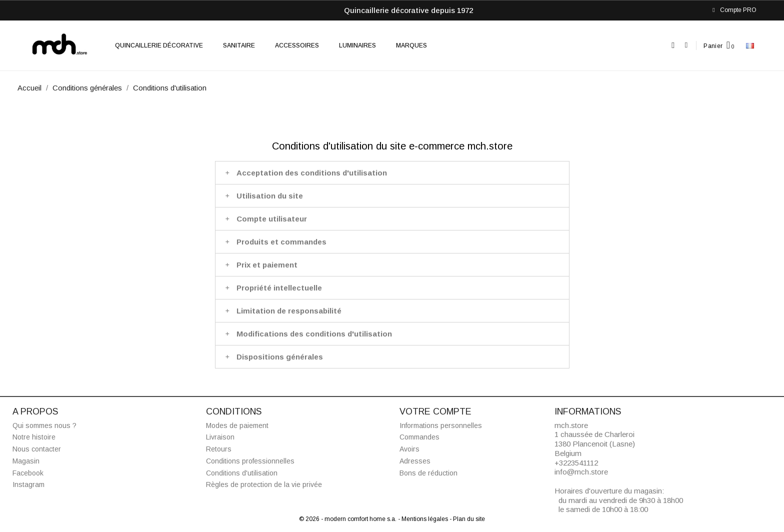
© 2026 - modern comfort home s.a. (348, 519)
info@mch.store (581, 472)
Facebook (28, 473)
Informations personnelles (441, 425)
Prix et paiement (267, 265)
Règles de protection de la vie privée (264, 484)
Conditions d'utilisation (242, 473)
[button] (673, 46)
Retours (219, 449)
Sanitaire (239, 45)
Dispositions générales (280, 357)
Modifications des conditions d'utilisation (314, 334)
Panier (713, 46)
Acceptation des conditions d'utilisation (312, 173)
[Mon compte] (686, 45)
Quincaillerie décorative (159, 45)
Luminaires (357, 45)
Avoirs (409, 449)
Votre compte (435, 411)
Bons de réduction (428, 473)
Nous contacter (37, 449)
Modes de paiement (237, 425)
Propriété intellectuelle (279, 288)
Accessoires (297, 45)
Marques (411, 45)
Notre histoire (34, 437)
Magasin (26, 461)
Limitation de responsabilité (289, 311)
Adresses (415, 461)
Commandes (419, 437)
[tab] (392, 173)
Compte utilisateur (272, 219)
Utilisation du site (270, 196)
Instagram (28, 484)
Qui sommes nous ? (44, 425)
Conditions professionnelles (250, 461)
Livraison (220, 437)
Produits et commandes (281, 242)
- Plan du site (467, 519)
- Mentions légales (424, 519)
